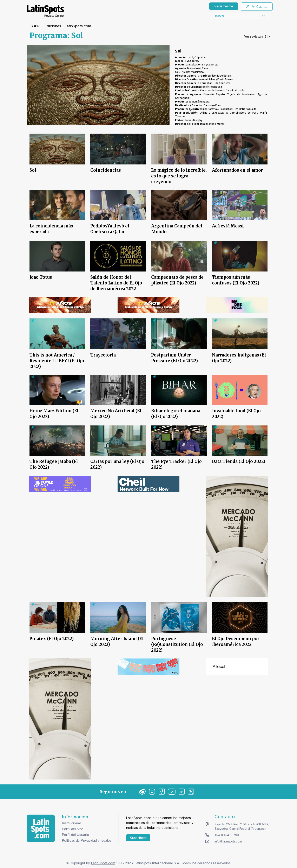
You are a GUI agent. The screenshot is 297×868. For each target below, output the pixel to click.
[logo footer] (41, 828)
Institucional (71, 823)
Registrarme (224, 6)
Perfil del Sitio (73, 829)
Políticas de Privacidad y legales (87, 840)
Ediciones (53, 26)
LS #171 (35, 26)
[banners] (60, 305)
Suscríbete (138, 838)
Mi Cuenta (257, 7)
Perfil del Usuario (75, 835)
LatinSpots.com (78, 26)
